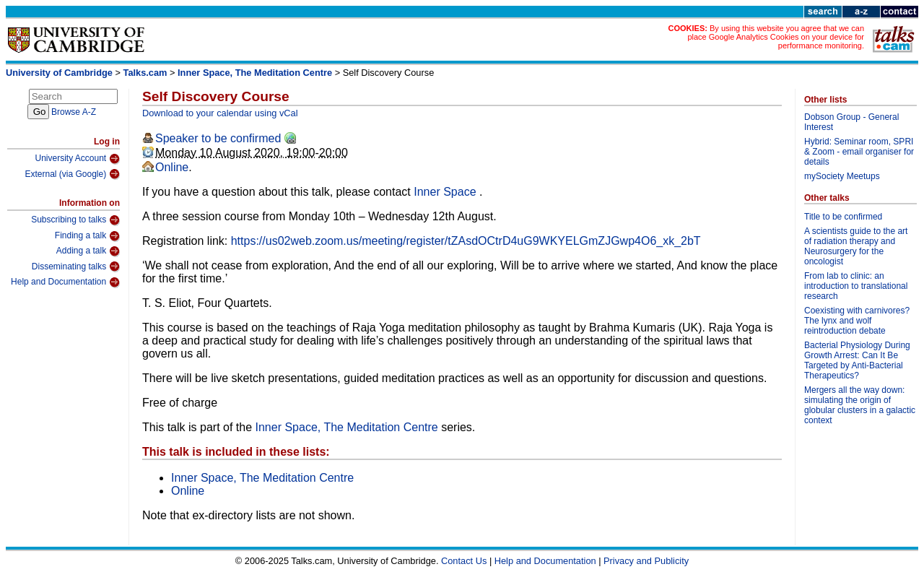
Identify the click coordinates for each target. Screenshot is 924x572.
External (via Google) (72, 174)
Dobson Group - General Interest (851, 122)
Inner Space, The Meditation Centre (255, 73)
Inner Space (446, 192)
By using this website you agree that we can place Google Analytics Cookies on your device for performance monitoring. (776, 37)
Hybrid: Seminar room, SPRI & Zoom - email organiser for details (859, 152)
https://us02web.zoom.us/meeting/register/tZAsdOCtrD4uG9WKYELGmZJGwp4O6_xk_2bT (466, 241)
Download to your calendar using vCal (220, 113)
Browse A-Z (74, 112)
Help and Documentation (65, 282)
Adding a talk (88, 251)
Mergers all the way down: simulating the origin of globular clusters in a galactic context (860, 405)
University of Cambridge (59, 73)
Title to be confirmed (843, 217)
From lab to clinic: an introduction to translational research (856, 286)
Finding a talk (87, 236)
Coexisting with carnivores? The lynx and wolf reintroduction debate (857, 321)
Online (172, 167)
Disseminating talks (76, 266)
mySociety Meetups (842, 176)
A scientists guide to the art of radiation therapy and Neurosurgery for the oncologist (856, 246)
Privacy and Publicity (646, 561)
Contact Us (464, 561)
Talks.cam (145, 73)
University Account (77, 159)
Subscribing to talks (75, 220)
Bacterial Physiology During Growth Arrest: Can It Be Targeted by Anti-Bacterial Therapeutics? (857, 360)
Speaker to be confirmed (218, 138)
